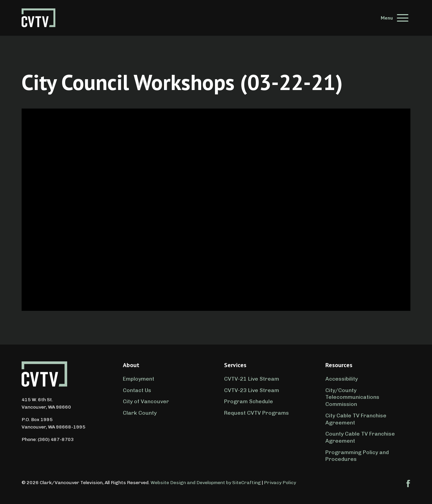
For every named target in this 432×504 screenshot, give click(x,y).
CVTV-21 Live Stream (252, 379)
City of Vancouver (146, 401)
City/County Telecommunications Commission (352, 397)
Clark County (140, 413)
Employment (139, 379)
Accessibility (342, 379)
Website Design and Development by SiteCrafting (206, 483)
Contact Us (137, 390)
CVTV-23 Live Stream (252, 390)
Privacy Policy (280, 483)
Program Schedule (249, 401)
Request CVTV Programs (256, 413)
